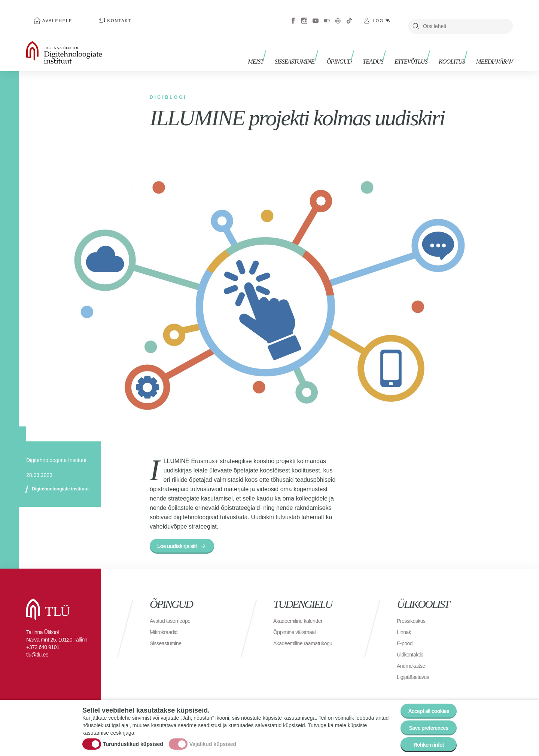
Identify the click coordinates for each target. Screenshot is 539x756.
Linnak (405, 625)
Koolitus (456, 48)
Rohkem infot (424, 743)
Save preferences (424, 722)
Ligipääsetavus (415, 669)
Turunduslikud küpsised (133, 738)
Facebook (293, 15)
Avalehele (50, 15)
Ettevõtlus (418, 48)
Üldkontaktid (412, 647)
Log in (382, 15)
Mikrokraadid (166, 625)
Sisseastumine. (314, 48)
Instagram (304, 15)
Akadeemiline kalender (302, 613)
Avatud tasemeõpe (173, 613)
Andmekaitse (413, 658)
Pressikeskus (413, 613)
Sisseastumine (168, 636)
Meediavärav (494, 48)
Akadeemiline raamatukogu (307, 636)
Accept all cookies (424, 702)
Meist (278, 48)
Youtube (316, 15)
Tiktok (349, 15)
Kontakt (97, 15)
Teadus (384, 48)
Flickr (327, 15)
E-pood (406, 636)
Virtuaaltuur (338, 15)
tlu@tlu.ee (37, 647)
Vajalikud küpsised (213, 738)
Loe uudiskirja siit (182, 537)
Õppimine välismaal (298, 625)
